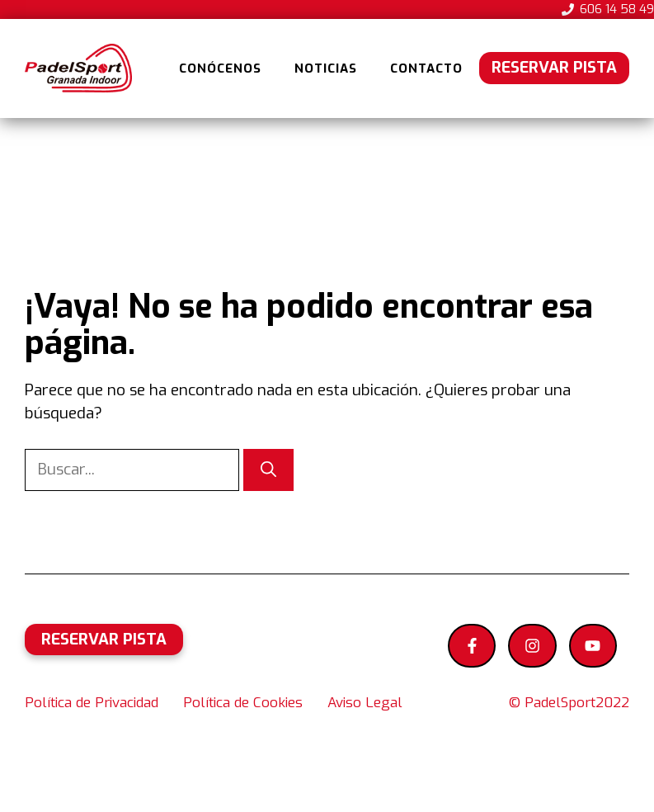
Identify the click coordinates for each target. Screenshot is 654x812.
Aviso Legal (365, 703)
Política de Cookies (243, 703)
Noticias (326, 68)
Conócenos (220, 68)
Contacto (426, 68)
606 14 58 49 (617, 9)
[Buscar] (268, 470)
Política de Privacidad (92, 703)
